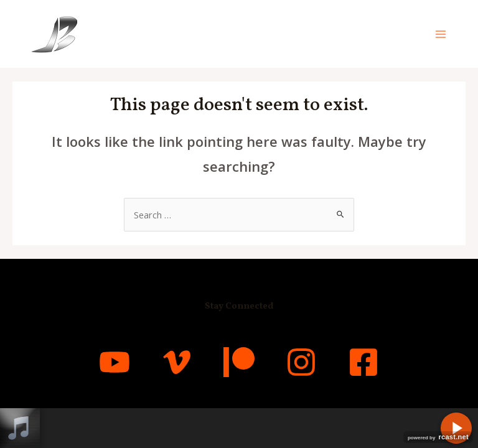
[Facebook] (363, 362)
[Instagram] (301, 362)
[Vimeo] (177, 362)
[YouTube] (115, 362)
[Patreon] (239, 362)
